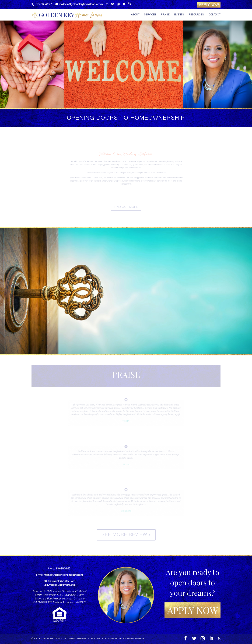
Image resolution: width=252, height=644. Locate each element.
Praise (165, 15)
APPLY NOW (209, 5)
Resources (196, 15)
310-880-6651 (64, 569)
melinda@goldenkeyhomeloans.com (63, 575)
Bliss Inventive (113, 639)
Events (179, 15)
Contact (215, 15)
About (135, 15)
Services (150, 15)
